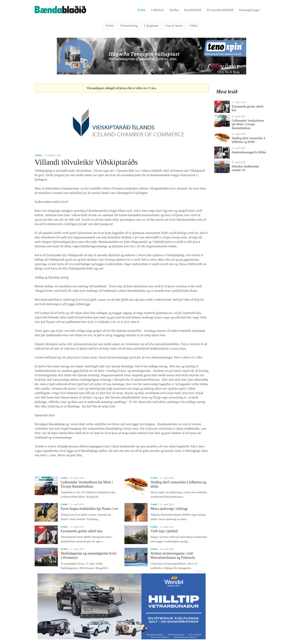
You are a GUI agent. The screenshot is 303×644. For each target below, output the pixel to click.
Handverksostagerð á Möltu (249, 152)
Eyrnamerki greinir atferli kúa (81, 531)
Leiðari (38, 155)
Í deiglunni (151, 26)
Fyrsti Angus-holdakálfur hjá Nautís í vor (89, 509)
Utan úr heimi (174, 26)
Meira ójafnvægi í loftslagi (169, 509)
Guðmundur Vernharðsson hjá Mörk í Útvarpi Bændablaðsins (87, 484)
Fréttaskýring (129, 26)
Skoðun (174, 10)
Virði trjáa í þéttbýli (164, 531)
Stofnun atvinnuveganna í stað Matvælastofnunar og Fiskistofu (173, 555)
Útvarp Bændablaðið (220, 10)
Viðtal (193, 26)
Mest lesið (227, 92)
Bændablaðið (193, 10)
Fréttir (142, 10)
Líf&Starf (157, 10)
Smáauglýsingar (249, 10)
